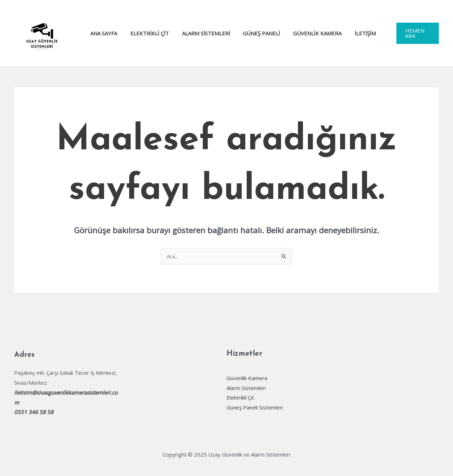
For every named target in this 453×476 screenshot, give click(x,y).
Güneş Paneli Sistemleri (255, 407)
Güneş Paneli (254, 33)
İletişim (353, 33)
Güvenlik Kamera (307, 33)
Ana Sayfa (103, 33)
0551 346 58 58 (34, 412)
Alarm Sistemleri (201, 33)
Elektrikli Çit (147, 33)
